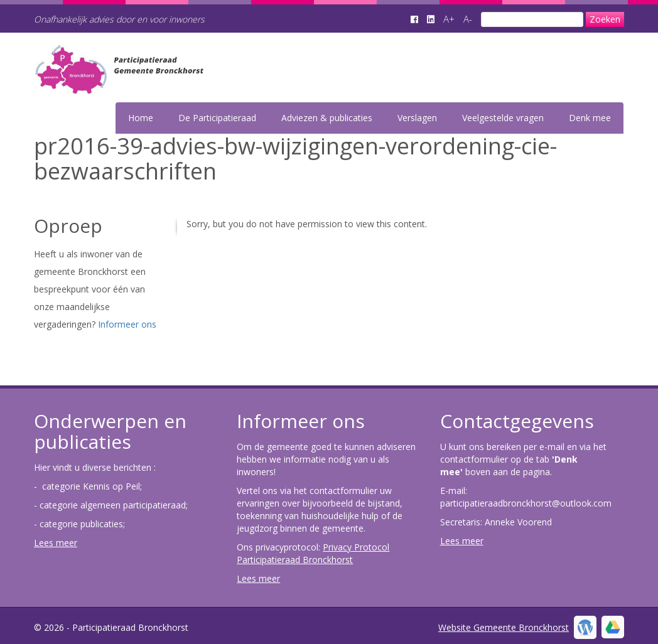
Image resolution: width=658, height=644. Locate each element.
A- (468, 19)
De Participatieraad (217, 118)
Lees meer (56, 543)
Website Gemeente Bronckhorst (504, 627)
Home (141, 118)
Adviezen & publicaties (327, 118)
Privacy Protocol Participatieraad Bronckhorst (313, 553)
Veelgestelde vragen (503, 118)
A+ (449, 19)
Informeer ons (127, 324)
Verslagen (417, 118)
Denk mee (590, 118)
